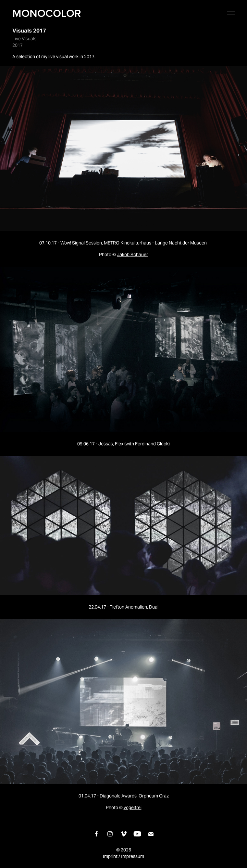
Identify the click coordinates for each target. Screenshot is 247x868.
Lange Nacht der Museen (181, 243)
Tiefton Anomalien (128, 607)
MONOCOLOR (47, 13)
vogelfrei (133, 808)
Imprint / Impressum (124, 856)
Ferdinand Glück (152, 444)
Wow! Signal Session (81, 243)
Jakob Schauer (132, 255)
